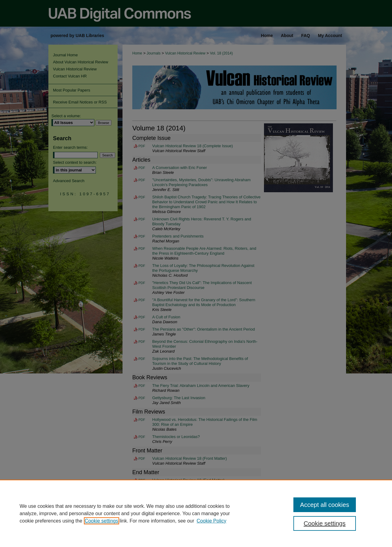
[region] (196, 513)
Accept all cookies (325, 505)
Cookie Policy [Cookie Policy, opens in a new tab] (211, 521)
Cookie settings (102, 521)
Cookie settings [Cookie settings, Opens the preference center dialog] (325, 523)
